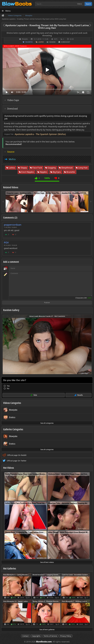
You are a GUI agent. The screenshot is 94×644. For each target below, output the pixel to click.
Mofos (12, 159)
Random (52, 42)
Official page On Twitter (17, 461)
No (8, 388)
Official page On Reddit (17, 455)
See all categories (47, 423)
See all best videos (47, 562)
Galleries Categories (13, 429)
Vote (35, 395)
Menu (8, 11)
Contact (26, 636)
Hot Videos (9, 468)
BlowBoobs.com (44, 642)
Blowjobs (25, 39)
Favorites (29, 42)
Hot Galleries (10, 568)
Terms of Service (50, 636)
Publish (47, 303)
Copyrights (36, 636)
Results (80, 395)
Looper (41, 42)
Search (88, 4)
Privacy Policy (66, 636)
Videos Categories (12, 403)
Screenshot (66, 42)
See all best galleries (47, 630)
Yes (8, 386)
